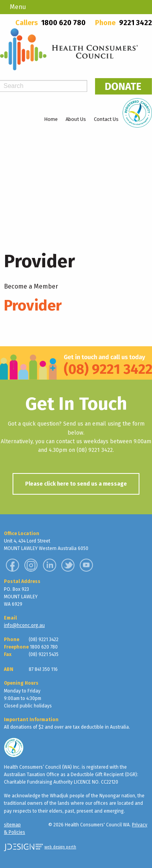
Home (51, 119)
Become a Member (31, 286)
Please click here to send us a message (76, 484)
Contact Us (106, 119)
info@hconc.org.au (24, 625)
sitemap (12, 825)
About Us (76, 119)
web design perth (60, 847)
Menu (18, 7)
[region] (76, 181)
